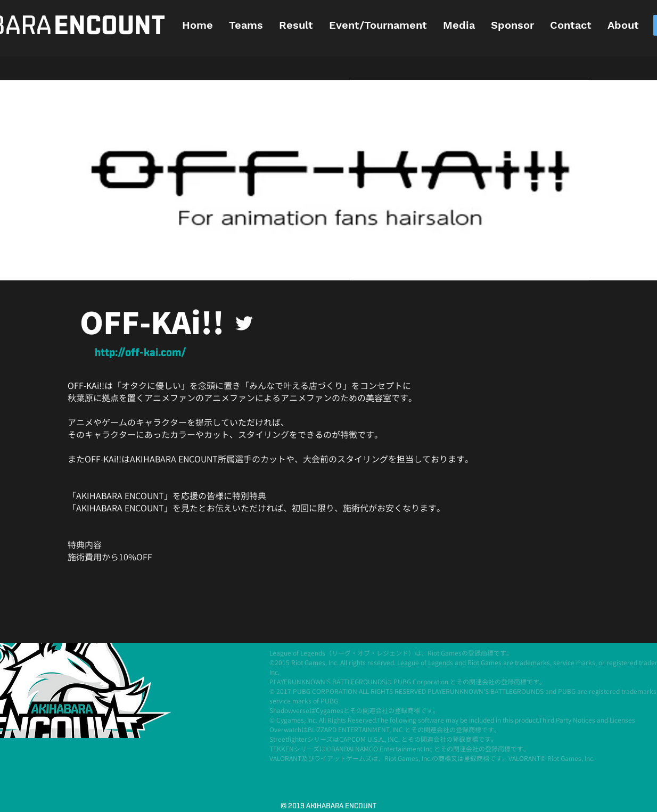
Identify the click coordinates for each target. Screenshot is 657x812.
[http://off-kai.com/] (141, 353)
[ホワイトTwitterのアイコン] (244, 323)
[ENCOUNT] (109, 26)
